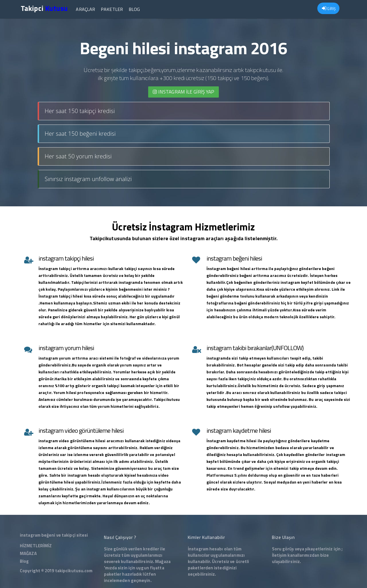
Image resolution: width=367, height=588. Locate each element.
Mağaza (163, 561)
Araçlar (85, 9)
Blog (134, 9)
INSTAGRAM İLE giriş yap (184, 92)
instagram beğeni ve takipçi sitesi (54, 535)
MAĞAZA (28, 553)
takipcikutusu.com (74, 571)
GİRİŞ (329, 9)
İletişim (279, 555)
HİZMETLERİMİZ (36, 546)
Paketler (112, 9)
